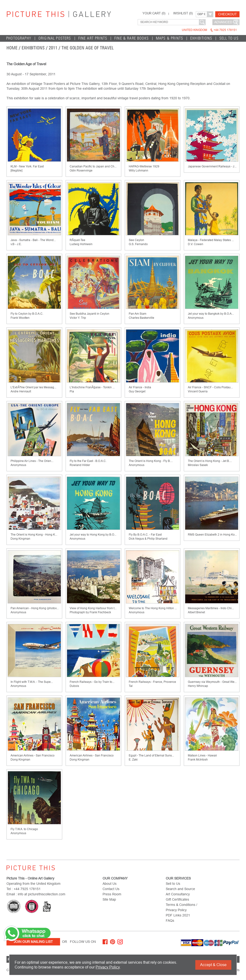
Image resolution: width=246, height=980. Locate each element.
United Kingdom (209, 30)
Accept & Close (213, 965)
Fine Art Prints (93, 38)
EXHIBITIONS (201, 38)
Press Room (112, 894)
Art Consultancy (178, 894)
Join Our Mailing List (33, 942)
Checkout (228, 14)
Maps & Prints (169, 38)
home (12, 48)
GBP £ (201, 14)
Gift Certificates (177, 899)
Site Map (109, 899)
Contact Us (111, 889)
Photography (19, 38)
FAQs (170, 921)
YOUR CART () (154, 13)
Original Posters (55, 38)
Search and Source (180, 889)
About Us (110, 884)
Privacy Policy (108, 967)
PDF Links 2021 (178, 915)
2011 (53, 48)
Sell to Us (229, 38)
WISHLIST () (183, 13)
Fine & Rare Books (132, 38)
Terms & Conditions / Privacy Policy (181, 907)
